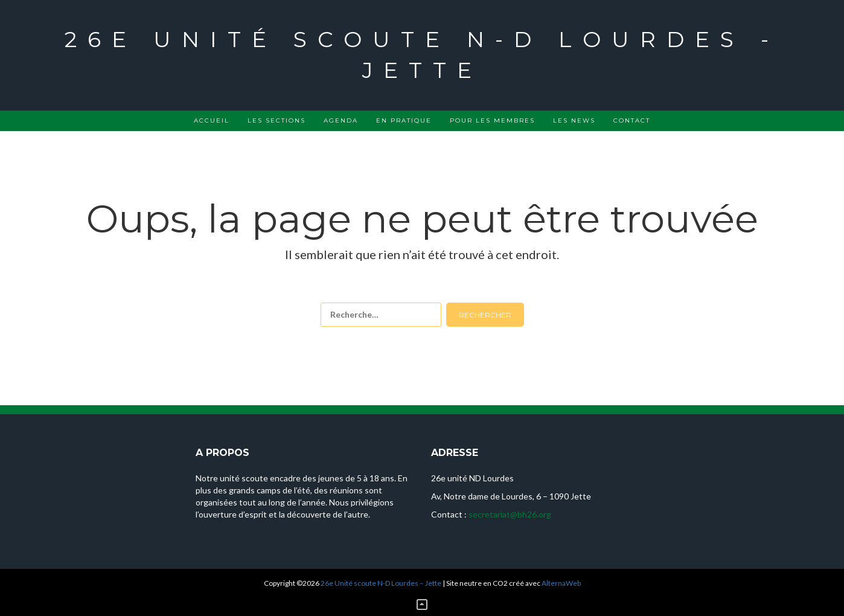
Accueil (212, 120)
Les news (574, 120)
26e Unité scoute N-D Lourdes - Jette (422, 55)
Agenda (341, 120)
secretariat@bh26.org (510, 514)
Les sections (277, 120)
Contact (632, 120)
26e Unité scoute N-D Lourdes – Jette (381, 583)
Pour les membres (492, 120)
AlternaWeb (561, 583)
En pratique (404, 120)
